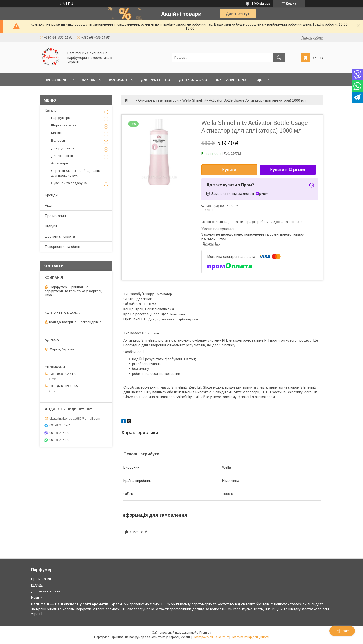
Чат (342, 631)
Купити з (287, 170)
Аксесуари (59, 163)
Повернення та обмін (63, 247)
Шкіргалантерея (232, 80)
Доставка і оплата (60, 236)
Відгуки (51, 226)
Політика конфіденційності (250, 637)
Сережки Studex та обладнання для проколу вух (76, 173)
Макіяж (88, 80)
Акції (49, 205)
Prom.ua (205, 633)
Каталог (51, 110)
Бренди (51, 195)
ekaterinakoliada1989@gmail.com (75, 418)
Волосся (118, 80)
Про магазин (55, 216)
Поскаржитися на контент (211, 637)
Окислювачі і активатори (158, 100)
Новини (37, 597)
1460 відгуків (261, 4)
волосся (137, 333)
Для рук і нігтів (155, 80)
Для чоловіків (193, 80)
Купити (229, 170)
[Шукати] (279, 58)
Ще (259, 80)
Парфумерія (56, 80)
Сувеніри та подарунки (69, 183)
